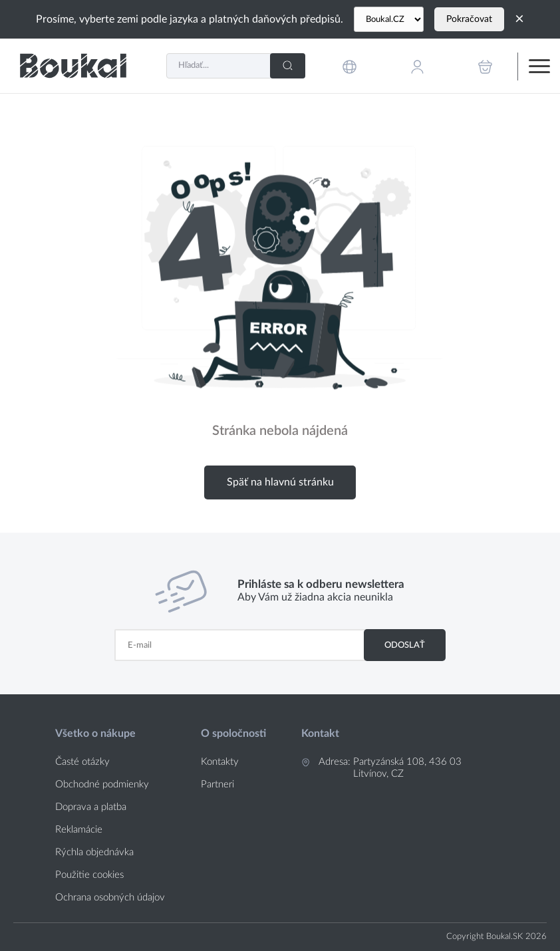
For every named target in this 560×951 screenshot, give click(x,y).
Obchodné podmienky (102, 784)
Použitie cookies (89, 875)
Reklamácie (79, 830)
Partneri (217, 784)
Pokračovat (469, 19)
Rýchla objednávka (94, 852)
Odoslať (405, 645)
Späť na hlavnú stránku (280, 482)
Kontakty (220, 762)
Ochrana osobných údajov (110, 897)
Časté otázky (82, 762)
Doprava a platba (91, 807)
